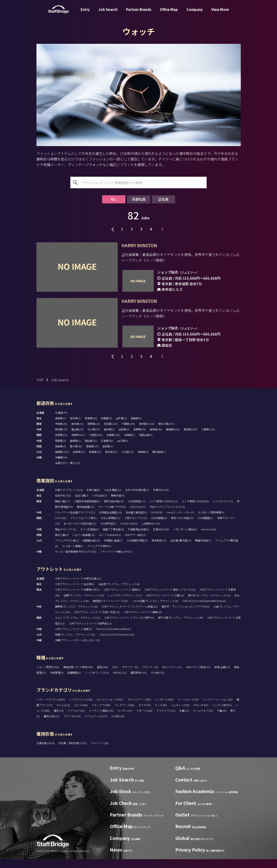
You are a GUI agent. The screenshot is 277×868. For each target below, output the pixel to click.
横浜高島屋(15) (86, 516)
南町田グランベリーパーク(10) (110, 610)
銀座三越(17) (62, 510)
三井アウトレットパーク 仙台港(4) (75, 593)
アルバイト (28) (100, 752)
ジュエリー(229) (180, 714)
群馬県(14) (94, 433)
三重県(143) (208, 438)
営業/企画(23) (222, 676)
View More (220, 12)
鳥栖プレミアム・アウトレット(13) (75, 644)
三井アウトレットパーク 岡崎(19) (143, 621)
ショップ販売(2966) (48, 676)
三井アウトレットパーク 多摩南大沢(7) (77, 599)
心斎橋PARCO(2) (151, 532)
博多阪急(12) (159, 549)
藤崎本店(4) (118, 504)
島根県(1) (75, 450)
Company (195, 12)
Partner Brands (139, 12)
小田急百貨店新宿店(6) (87, 510)
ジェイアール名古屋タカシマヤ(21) (75, 521)
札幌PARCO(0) (161, 499)
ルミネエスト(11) (223, 510)
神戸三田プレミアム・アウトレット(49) (181, 627)
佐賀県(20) (79, 461)
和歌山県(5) (146, 444)
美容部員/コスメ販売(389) (78, 676)
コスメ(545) (81, 714)
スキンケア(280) (101, 714)
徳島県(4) (60, 455)
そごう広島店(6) (89, 538)
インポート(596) (164, 708)
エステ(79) (145, 714)
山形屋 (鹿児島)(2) (181, 549)
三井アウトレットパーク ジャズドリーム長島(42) (130, 615)
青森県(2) (60, 427)
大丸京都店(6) (159, 527)
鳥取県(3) (60, 450)
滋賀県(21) (61, 444)
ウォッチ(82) (201, 714)
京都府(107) (78, 444)
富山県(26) (77, 438)
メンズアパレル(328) (81, 708)
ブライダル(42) (72, 725)
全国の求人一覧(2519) (68, 472)
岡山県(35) (91, 450)
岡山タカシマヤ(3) (66, 538)
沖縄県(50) (61, 466)
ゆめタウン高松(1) (135, 544)
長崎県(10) (95, 461)
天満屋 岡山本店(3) (138, 538)
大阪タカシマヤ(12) (136, 527)
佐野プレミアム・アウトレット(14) (84, 604)
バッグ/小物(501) (222, 714)
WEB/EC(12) (120, 682)
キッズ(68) (161, 714)
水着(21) (184, 720)
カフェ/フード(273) (96, 725)
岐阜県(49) (156, 438)
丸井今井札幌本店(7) (137, 499)
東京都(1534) (147, 433)
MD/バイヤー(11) (172, 676)
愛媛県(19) (92, 455)
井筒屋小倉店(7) (113, 549)
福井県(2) (109, 438)
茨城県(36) (61, 433)
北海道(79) (61, 422)
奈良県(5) (130, 444)
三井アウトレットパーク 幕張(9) (122, 599)
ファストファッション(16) (218, 708)
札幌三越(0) (93, 499)
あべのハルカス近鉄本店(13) (80, 532)
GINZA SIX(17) (138, 516)
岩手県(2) (75, 427)
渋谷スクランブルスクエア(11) (167, 516)
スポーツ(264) (144, 720)
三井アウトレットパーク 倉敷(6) (73, 638)
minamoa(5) (209, 538)
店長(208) (103, 676)
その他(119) (118, 725)
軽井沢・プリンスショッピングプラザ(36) (186, 615)
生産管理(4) (57, 682)
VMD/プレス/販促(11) (198, 676)
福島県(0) (136, 427)
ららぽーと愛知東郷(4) (211, 521)
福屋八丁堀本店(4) (113, 538)
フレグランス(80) (124, 714)
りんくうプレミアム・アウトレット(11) (78, 627)
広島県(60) (107, 450)
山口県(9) (123, 450)
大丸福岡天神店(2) (137, 549)
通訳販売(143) (139, 682)
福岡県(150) (62, 461)
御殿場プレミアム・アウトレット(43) (76, 615)
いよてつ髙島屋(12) (84, 544)
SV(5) (115, 676)
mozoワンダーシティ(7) (180, 521)
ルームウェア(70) (203, 720)
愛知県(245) (191, 438)
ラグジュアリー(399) (139, 708)
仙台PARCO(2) (63, 504)
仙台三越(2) (82, 504)
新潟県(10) (61, 438)
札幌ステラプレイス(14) (69, 499)
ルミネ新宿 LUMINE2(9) (195, 510)
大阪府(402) (96, 444)
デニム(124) (63, 714)
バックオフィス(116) (97, 682)
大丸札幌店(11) (113, 499)
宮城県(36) (91, 427)
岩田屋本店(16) (91, 549)
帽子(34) (59, 720)
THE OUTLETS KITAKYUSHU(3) (117, 644)
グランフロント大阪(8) (83, 527)
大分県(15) (128, 461)
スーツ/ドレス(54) (188, 708)
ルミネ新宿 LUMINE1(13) (164, 510)
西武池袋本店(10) (114, 510)
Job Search (108, 12)
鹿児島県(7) (159, 461)
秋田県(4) (106, 427)
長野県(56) (140, 438)
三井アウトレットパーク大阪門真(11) (90, 632)
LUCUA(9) (61, 527)
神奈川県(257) (166, 433)
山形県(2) (121, 427)
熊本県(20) (111, 461)
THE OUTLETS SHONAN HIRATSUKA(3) (204, 610)
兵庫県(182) (113, 444)
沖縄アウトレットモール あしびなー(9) (77, 649)
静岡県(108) (173, 438)
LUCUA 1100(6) (129, 532)
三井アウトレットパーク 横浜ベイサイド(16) (170, 599)
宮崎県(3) (143, 461)
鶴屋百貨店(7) (203, 549)
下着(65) (222, 720)
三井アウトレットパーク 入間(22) (165, 604)
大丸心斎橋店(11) (111, 527)
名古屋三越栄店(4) (136, 521)
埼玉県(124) (111, 433)
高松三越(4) (62, 544)
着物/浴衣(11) (52, 725)
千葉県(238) (128, 433)
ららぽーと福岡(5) (73, 555)
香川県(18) (76, 455)
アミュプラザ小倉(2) (67, 549)
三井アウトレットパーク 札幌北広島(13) (78, 587)
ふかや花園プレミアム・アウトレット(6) (155, 610)
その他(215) (158, 682)
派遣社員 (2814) (46, 752)
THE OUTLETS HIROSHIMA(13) (113, 638)
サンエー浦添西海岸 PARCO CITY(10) (76, 561)
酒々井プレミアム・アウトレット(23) (209, 604)
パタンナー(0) (150, 676)
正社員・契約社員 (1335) (73, 752)
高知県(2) (108, 455)
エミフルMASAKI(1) (110, 544)
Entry (85, 12)
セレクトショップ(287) (110, 708)
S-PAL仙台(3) (100, 504)
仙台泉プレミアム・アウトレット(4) (119, 593)
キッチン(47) (125, 720)
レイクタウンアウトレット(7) (125, 604)
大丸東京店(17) (137, 510)
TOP (40, 389)
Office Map (169, 12)
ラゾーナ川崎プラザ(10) (112, 516)
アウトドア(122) (166, 720)
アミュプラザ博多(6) (99, 555)
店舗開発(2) (74, 682)
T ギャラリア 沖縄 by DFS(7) (116, 561)
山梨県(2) (124, 438)
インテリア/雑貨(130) (101, 720)
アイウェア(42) (76, 720)
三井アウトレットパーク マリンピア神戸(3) (129, 627)
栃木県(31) (77, 433)
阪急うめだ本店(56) (182, 527)
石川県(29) (94, 438)
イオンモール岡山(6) (185, 538)
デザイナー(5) (130, 676)
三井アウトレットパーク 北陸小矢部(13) (97, 621)
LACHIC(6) (157, 521)
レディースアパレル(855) (51, 708)
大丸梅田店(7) (205, 527)
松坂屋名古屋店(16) (110, 521)
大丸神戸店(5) (108, 532)
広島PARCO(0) (161, 538)
